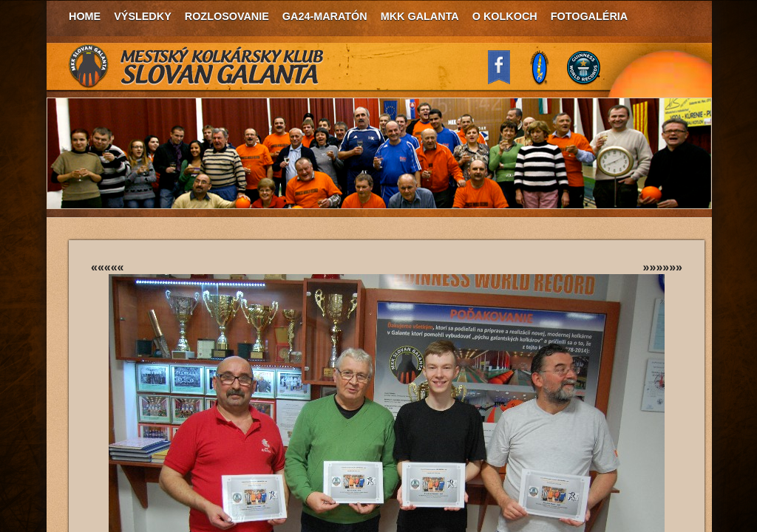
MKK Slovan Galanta (197, 66)
